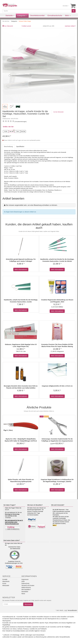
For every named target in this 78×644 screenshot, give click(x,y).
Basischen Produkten (25, 627)
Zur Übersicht (9, 26)
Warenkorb (6, 581)
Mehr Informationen (21, 270)
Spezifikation (20, 146)
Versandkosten (72, 610)
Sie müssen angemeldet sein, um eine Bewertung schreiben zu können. (32, 205)
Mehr (68, 16)
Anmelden (66, 6)
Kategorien (22, 16)
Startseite (10, 16)
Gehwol (20, 629)
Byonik (42, 623)
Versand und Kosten (28, 585)
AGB (23, 581)
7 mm (17, 131)
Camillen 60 (33, 629)
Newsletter (25, 592)
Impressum (25, 579)
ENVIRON (36, 623)
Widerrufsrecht (26, 588)
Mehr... (55, 525)
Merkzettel (6, 585)
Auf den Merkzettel (58, 112)
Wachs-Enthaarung (16, 619)
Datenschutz (16, 549)
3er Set (23, 131)
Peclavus (26, 629)
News (23, 594)
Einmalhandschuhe (55, 16)
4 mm (6, 131)
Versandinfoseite (65, 637)
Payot (47, 623)
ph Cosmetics (52, 627)
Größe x (6, 127)
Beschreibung (8, 146)
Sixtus (15, 629)
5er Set (12, 131)
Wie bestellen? (26, 590)
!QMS (30, 623)
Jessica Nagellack (67, 623)
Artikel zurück (27, 26)
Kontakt (5, 579)
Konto (4, 583)
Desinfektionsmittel (37, 16)
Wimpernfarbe (54, 623)
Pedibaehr (43, 629)
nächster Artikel (70, 26)
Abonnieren (28, 604)
